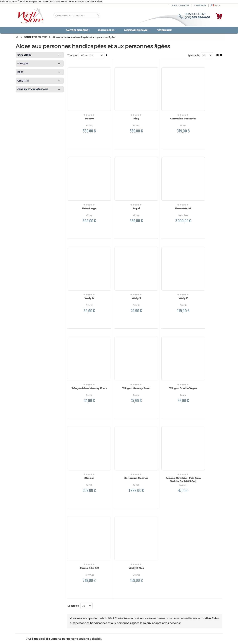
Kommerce (30, 638)
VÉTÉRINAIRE (164, 30)
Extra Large (204, 111)
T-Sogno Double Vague (204, 276)
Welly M (165, 194)
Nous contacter (180, 5)
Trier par (72, 55)
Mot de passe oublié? (137, 603)
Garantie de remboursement (193, 585)
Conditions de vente (188, 609)
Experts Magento (45, 638)
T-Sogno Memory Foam (165, 276)
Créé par (20, 638)
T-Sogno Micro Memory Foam (125, 276)
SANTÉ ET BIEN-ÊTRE (36, 37)
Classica (86, 358)
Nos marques (26, 601)
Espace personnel (135, 585)
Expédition (77, 590)
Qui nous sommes (29, 589)
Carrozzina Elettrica (125, 358)
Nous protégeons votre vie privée (196, 594)
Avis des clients (28, 593)
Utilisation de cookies (189, 598)
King (125, 111)
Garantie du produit (188, 590)
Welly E (86, 276)
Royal (86, 194)
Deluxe (86, 111)
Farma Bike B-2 (204, 358)
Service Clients (133, 598)
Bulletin (129, 594)
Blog (22, 606)
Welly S (204, 194)
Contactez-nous (27, 610)
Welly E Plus (204, 441)
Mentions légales (187, 614)
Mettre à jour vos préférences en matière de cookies (194, 604)
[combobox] (77, 15)
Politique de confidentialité (169, 560)
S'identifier (200, 5)
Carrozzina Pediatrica (165, 111)
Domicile (18, 37)
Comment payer (81, 585)
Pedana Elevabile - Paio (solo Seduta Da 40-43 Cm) (165, 360)
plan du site (26, 597)
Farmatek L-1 (125, 194)
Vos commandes (134, 590)
